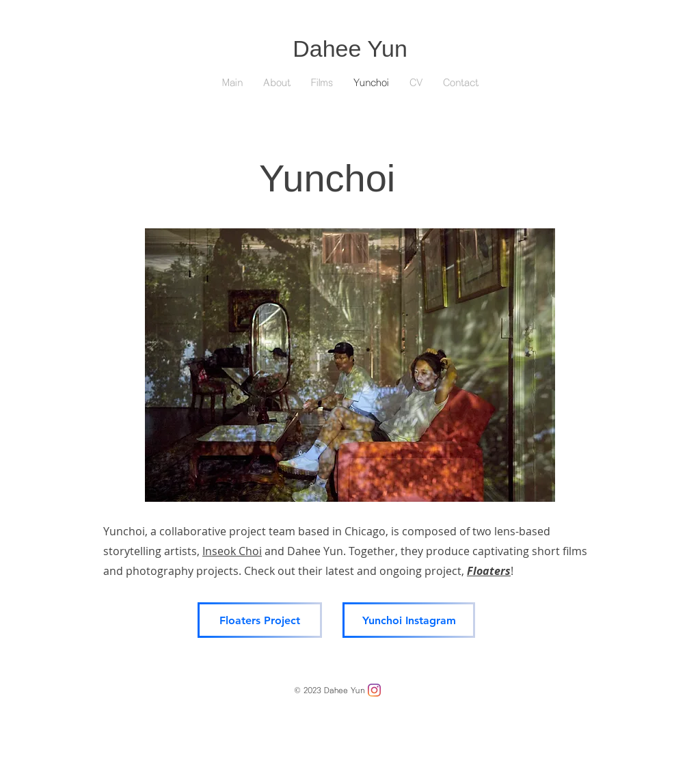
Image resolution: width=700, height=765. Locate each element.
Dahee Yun (350, 49)
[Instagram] (374, 690)
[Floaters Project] (260, 620)
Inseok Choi (232, 551)
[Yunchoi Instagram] (409, 620)
